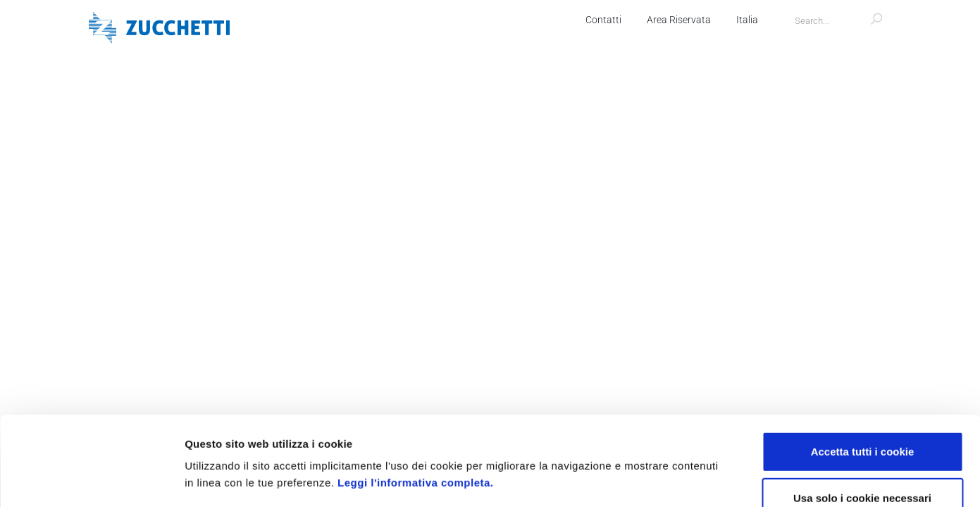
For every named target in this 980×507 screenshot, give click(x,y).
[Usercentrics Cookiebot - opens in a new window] (91, 480)
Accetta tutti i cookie (863, 368)
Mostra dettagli (748, 479)
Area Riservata (679, 20)
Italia (747, 20)
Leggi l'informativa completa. (415, 399)
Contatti (603, 20)
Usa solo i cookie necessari (862, 414)
